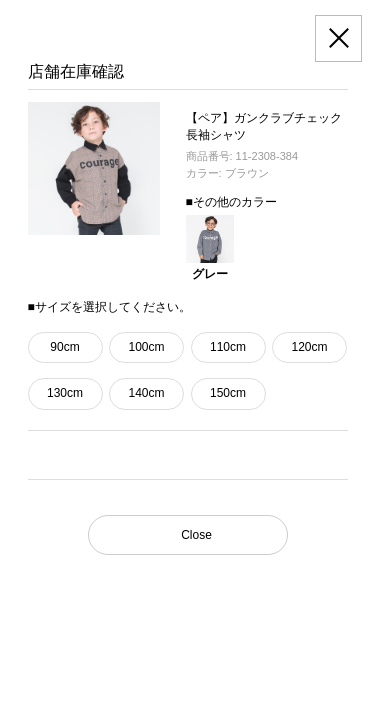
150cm (228, 393)
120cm (309, 347)
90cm (64, 347)
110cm (228, 347)
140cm (146, 393)
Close (196, 535)
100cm (146, 347)
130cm (65, 393)
